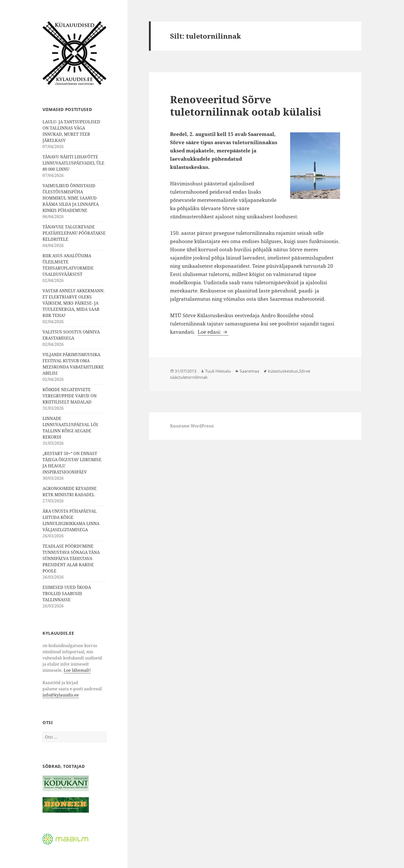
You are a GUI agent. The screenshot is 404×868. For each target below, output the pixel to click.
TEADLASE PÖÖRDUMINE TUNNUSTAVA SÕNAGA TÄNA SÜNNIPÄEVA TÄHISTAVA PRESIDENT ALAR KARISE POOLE (71, 558)
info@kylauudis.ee (61, 695)
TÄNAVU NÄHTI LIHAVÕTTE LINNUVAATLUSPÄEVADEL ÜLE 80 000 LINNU (73, 163)
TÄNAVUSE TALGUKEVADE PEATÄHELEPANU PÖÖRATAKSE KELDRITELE (74, 233)
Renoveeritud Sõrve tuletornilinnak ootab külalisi (246, 105)
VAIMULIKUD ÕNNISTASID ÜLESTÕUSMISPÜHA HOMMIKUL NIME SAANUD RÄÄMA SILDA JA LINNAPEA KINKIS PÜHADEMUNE (71, 198)
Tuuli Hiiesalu (218, 371)
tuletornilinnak (193, 377)
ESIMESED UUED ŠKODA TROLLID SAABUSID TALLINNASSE (67, 594)
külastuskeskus (283, 371)
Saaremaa (249, 371)
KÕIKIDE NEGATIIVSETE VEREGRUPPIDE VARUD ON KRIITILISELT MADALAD (70, 396)
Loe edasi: (213, 332)
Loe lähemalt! (77, 670)
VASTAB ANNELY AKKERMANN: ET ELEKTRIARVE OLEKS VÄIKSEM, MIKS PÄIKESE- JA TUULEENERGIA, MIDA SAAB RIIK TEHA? (74, 303)
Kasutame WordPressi (192, 426)
